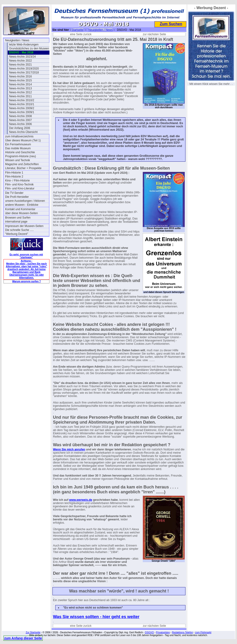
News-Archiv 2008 (20, 116)
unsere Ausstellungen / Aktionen (25, 201)
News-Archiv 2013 (20, 88)
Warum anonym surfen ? (26, 281)
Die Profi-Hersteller (17, 197)
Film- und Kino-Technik (19, 184)
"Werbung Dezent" (17, 234)
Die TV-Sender (14, 193)
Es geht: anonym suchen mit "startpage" (26, 256)
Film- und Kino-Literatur (20, 188)
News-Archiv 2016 (20, 77)
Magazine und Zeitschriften (22, 164)
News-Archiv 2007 (20, 120)
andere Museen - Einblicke (22, 205)
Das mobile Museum (18, 148)
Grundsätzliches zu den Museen (29, 49)
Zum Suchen (171, 24)
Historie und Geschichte (20, 152)
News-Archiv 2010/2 (22, 100)
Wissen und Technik (18, 160)
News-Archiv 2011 (20, 96)
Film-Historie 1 (14, 173)
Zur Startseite (33, 632)
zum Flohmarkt (203, 632)
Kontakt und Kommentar (20, 209)
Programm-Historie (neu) (21, 156)
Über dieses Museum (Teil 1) (23, 140)
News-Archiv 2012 (20, 92)
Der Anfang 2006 (20, 128)
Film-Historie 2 (14, 177)
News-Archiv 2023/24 (22, 57)
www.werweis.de (81, 500)
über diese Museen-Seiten (21, 213)
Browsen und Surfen (18, 218)
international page (16, 222)
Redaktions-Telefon (182, 632)
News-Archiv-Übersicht (23, 132)
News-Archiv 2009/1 (22, 112)
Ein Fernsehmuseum (18, 144)
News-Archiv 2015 (20, 80)
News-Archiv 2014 (20, 84)
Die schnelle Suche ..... (19, 230)
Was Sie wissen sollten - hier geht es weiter (96, 617)
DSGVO (150, 632)
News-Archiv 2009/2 (22, 108)
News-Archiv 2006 (20, 124)
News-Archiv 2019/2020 (24, 69)
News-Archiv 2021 (20, 65)
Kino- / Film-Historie (17, 181)
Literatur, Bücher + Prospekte (23, 168)
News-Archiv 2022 (20, 61)
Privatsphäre (163, 632)
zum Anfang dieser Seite (23, 638)
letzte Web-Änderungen (24, 45)
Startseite (77, 30)
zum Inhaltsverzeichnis (19, 136)
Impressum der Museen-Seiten (24, 226)
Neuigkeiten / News (17, 40)
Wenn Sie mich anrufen (69, 449)
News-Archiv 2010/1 (22, 104)
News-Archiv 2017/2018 (24, 73)
